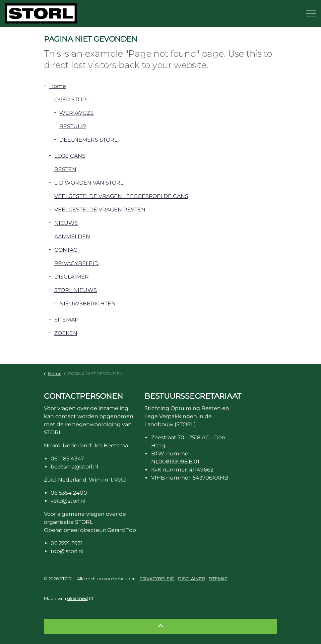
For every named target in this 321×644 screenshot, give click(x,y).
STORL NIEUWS (76, 290)
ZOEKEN (66, 333)
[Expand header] (311, 13)
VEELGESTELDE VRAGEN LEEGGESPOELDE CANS (121, 196)
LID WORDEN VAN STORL (89, 183)
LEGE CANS (70, 156)
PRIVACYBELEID (76, 263)
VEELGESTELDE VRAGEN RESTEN (100, 210)
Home (58, 86)
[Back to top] (160, 626)
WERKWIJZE (77, 113)
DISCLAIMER (72, 277)
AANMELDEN (72, 236)
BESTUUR (73, 126)
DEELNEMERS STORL (88, 140)
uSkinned (80, 598)
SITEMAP (66, 320)
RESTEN (65, 169)
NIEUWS (66, 223)
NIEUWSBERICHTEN (87, 304)
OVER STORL (72, 100)
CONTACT (67, 250)
